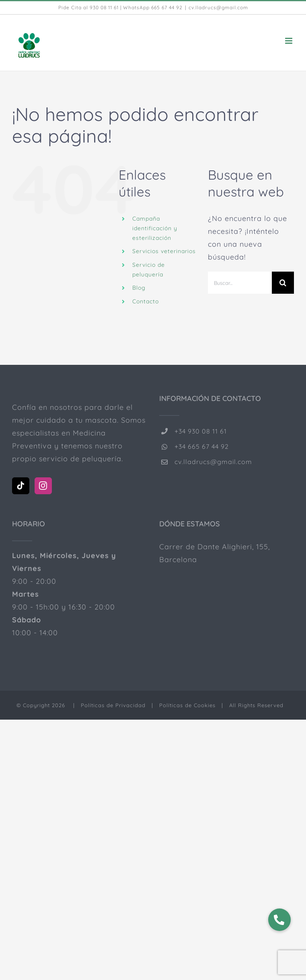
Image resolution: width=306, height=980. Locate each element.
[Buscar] (283, 283)
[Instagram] (43, 486)
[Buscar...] (240, 283)
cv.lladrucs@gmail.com (218, 7)
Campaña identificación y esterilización (155, 228)
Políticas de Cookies (187, 705)
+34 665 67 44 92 (202, 446)
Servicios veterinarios (164, 251)
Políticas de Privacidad (113, 705)
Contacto (146, 301)
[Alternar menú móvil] (290, 41)
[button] (279, 920)
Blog (139, 288)
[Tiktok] (21, 486)
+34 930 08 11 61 (201, 431)
